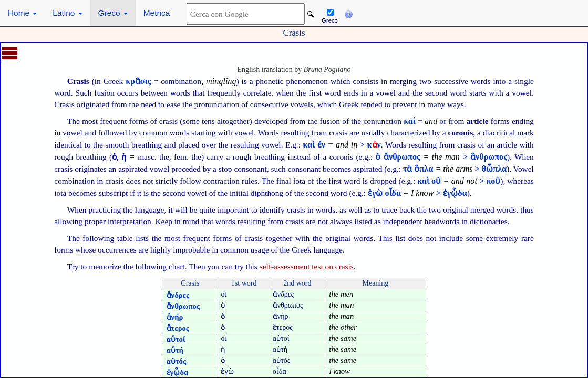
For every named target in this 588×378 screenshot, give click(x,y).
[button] (348, 13)
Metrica (157, 13)
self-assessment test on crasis (307, 266)
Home (22, 13)
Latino (67, 13)
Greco (113, 13)
